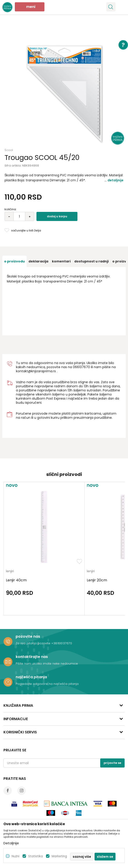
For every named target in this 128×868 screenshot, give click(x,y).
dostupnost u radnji (91, 261)
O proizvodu (14, 261)
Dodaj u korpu (57, 216)
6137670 (83, 367)
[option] (64, 85)
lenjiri (10, 571)
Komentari (61, 261)
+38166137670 (62, 643)
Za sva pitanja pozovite (33, 643)
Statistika (36, 856)
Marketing (59, 856)
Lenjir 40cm (16, 580)
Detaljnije (115, 180)
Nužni (15, 856)
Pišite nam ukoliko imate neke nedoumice (47, 664)
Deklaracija (38, 261)
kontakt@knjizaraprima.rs (36, 371)
